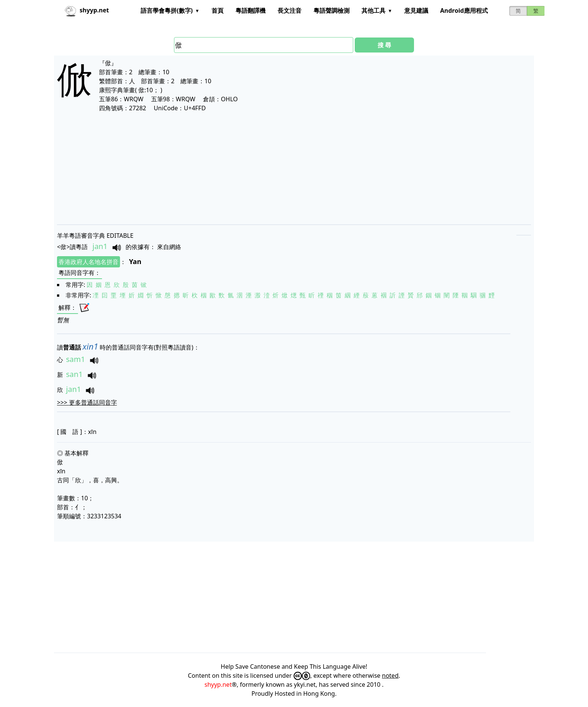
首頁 (217, 11)
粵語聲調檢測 (331, 11)
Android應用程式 (464, 11)
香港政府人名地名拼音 (88, 262)
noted (390, 675)
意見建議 (416, 11)
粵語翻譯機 (250, 11)
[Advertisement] (282, 168)
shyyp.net (218, 684)
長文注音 (289, 11)
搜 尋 (384, 45)
